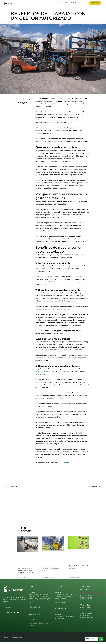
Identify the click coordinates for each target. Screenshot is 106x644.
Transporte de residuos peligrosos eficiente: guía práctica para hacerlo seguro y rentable (27, 574)
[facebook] (8, 614)
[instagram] (5, 614)
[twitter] (14, 614)
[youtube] (18, 614)
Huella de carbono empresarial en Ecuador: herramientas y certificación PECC (78, 569)
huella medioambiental (44, 374)
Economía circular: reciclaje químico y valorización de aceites (51, 571)
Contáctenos (65, 465)
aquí (73, 303)
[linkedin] (11, 614)
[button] (95, 4)
